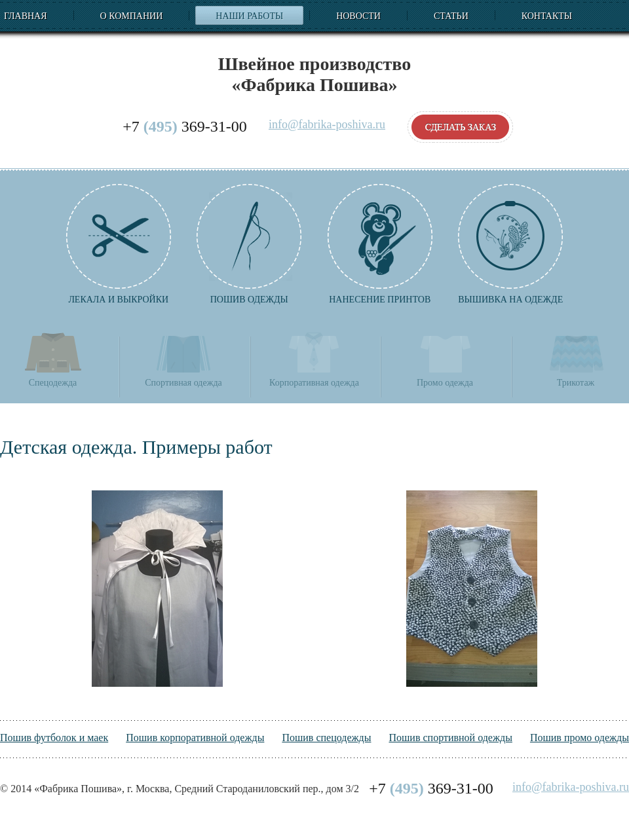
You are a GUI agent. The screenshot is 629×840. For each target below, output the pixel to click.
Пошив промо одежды (580, 738)
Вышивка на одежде (510, 244)
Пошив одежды (249, 244)
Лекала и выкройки (119, 244)
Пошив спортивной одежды (450, 738)
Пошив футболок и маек (54, 738)
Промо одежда (445, 359)
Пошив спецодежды (326, 738)
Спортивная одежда (183, 359)
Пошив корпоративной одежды (195, 738)
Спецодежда (53, 359)
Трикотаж (576, 359)
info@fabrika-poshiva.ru (327, 125)
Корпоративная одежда (314, 359)
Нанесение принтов (380, 244)
